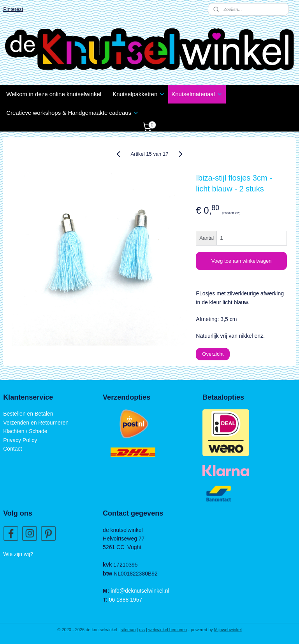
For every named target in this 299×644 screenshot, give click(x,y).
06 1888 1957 (126, 600)
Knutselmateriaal (197, 94)
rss (142, 630)
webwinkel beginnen (168, 630)
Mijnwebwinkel (228, 630)
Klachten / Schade (25, 431)
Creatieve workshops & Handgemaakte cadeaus (73, 113)
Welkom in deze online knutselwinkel (54, 94)
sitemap (128, 630)
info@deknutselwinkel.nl (140, 591)
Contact (12, 449)
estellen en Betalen (30, 414)
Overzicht (213, 354)
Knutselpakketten (139, 94)
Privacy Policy (20, 440)
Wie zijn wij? (18, 554)
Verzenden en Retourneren (36, 423)
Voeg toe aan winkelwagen (242, 261)
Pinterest (13, 9)
